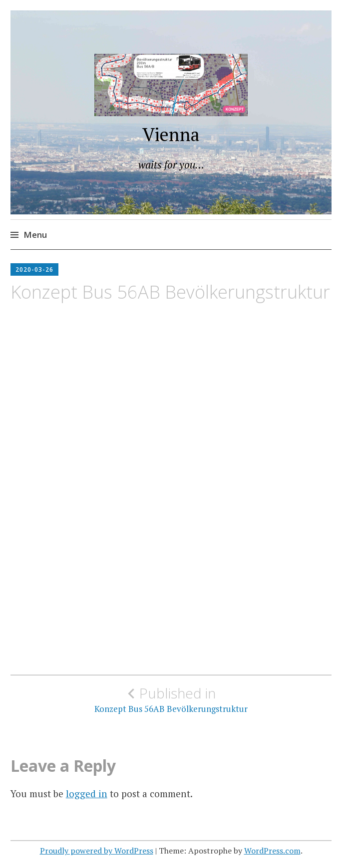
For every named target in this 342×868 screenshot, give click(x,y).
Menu (35, 235)
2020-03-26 (34, 269)
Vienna (171, 134)
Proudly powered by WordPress (97, 851)
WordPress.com (272, 851)
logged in (87, 793)
